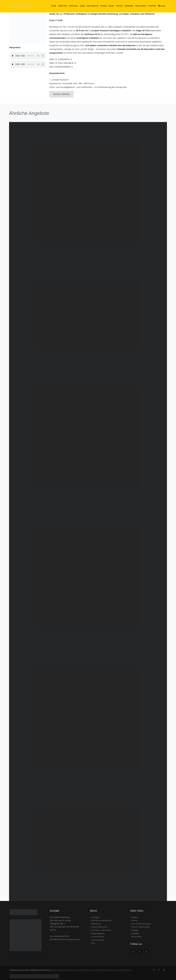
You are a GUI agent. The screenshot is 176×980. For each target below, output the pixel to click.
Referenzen (96, 924)
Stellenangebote (98, 933)
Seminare (129, 6)
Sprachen (73, 6)
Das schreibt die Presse (141, 924)
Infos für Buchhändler (141, 927)
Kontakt (152, 6)
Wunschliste (137, 937)
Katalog (135, 930)
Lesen (82, 6)
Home (54, 6)
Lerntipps (95, 917)
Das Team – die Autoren (101, 930)
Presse (134, 920)
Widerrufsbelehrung (103, 970)
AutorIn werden (98, 940)
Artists (119, 6)
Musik (111, 6)
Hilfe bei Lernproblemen (102, 920)
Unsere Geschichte (99, 927)
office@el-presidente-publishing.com (65, 939)
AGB (91, 970)
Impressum (84, 970)
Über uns (62, 6)
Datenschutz (73, 970)
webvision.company (58, 970)
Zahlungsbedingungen (123, 970)
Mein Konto (141, 6)
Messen (135, 917)
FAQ (93, 943)
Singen (103, 6)
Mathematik (93, 6)
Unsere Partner (98, 937)
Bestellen (136, 933)
